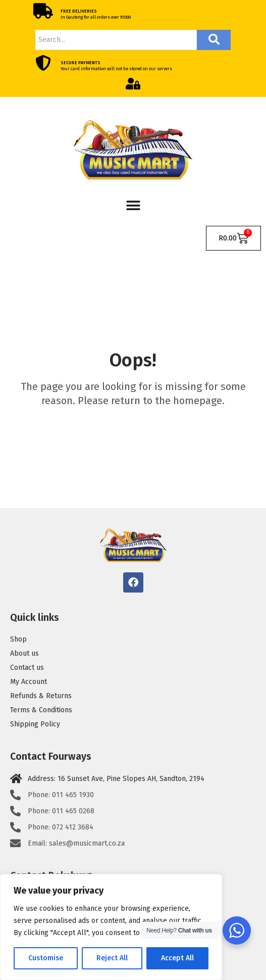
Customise (46, 958)
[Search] (116, 40)
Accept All (177, 958)
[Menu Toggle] (133, 206)
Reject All (112, 958)
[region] (111, 927)
